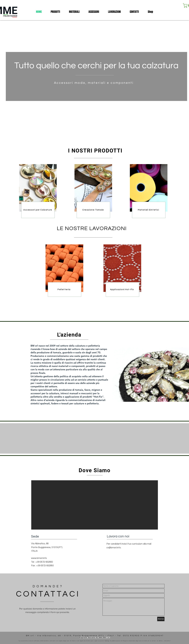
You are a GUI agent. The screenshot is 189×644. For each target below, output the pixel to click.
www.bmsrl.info (39, 558)
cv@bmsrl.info (114, 548)
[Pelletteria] (64, 289)
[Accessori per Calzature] (38, 210)
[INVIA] (161, 619)
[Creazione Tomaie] (93, 210)
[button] (94, 12)
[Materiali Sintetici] (149, 210)
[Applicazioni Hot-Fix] (122, 289)
